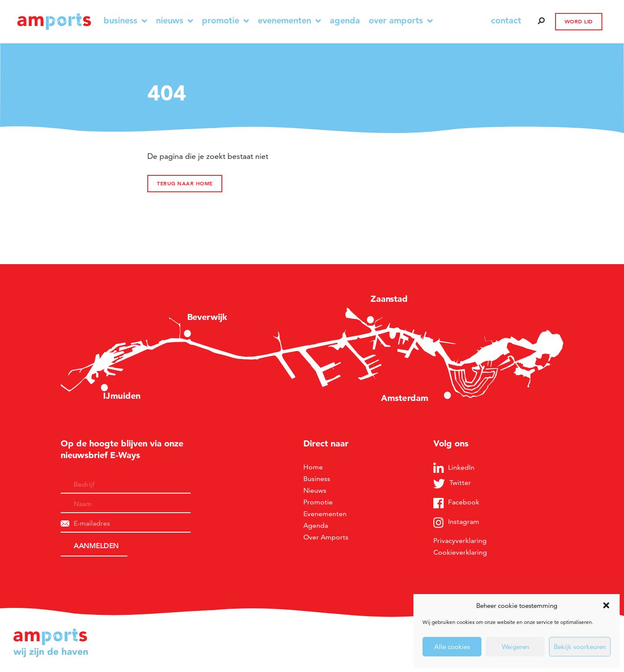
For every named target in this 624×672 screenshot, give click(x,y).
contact (506, 20)
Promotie (226, 21)
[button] (606, 605)
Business (125, 21)
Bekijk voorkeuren (580, 647)
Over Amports (401, 21)
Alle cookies (452, 647)
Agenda (345, 21)
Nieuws (175, 21)
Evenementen (289, 21)
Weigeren (515, 647)
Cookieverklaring (460, 552)
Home (313, 467)
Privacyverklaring (460, 541)
